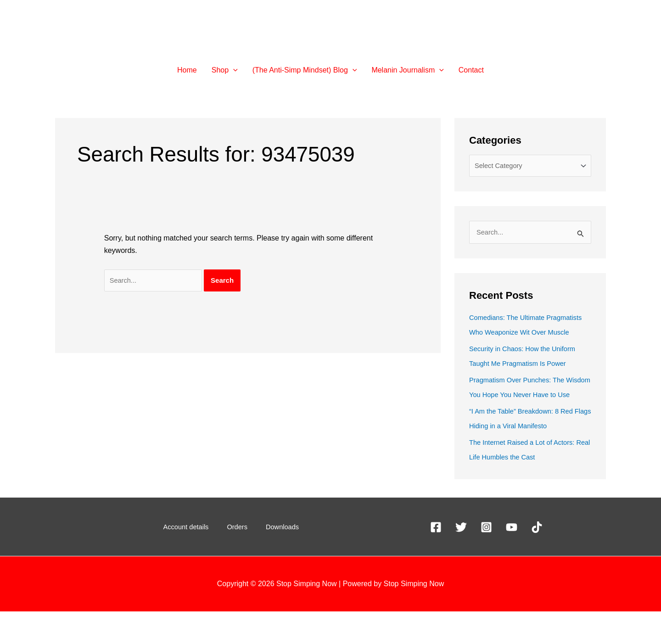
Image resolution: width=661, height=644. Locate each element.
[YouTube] (512, 560)
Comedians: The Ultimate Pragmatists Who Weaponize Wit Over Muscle (523, 335)
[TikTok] (537, 560)
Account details (194, 559)
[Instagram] (486, 560)
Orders (238, 559)
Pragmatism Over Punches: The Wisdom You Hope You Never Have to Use (527, 412)
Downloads (274, 559)
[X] (461, 560)
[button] (233, 70)
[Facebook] (436, 560)
